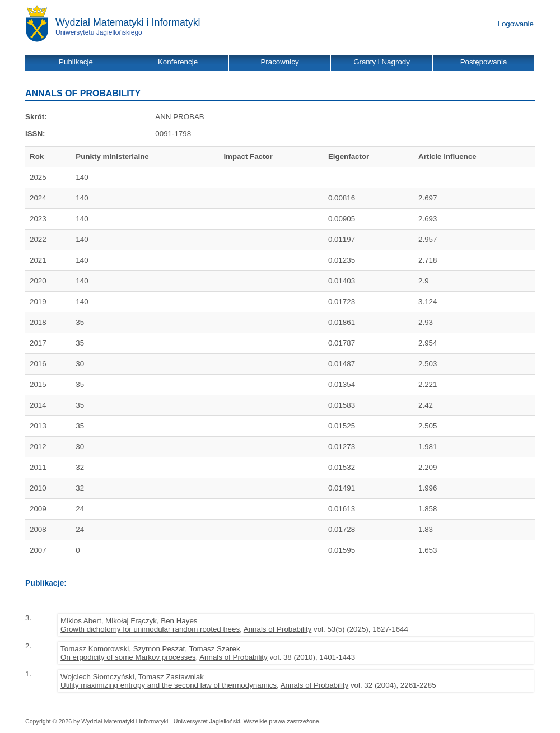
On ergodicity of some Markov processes (128, 657)
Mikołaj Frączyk (131, 621)
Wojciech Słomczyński (97, 677)
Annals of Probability (278, 629)
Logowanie (516, 24)
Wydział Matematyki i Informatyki (128, 22)
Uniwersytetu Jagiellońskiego (99, 32)
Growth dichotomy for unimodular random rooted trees (150, 629)
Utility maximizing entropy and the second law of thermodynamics (169, 685)
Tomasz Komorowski (95, 649)
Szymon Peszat (159, 649)
